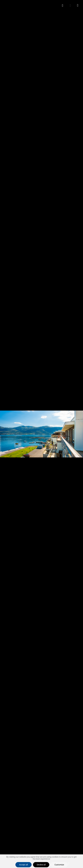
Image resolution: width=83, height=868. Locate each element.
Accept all (23, 865)
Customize (59, 865)
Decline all (41, 865)
